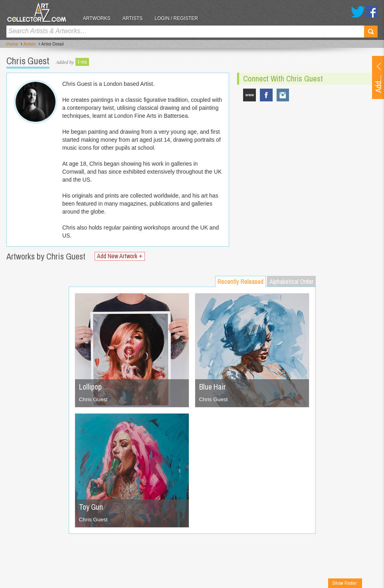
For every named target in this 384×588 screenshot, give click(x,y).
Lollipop (91, 387)
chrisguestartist (283, 95)
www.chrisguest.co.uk (249, 95)
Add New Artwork (121, 256)
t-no (82, 62)
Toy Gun (92, 507)
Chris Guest (94, 399)
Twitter (358, 12)
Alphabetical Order (291, 281)
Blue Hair (213, 387)
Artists (136, 18)
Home (12, 44)
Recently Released (240, 281)
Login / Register (180, 18)
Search (371, 32)
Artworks (100, 18)
